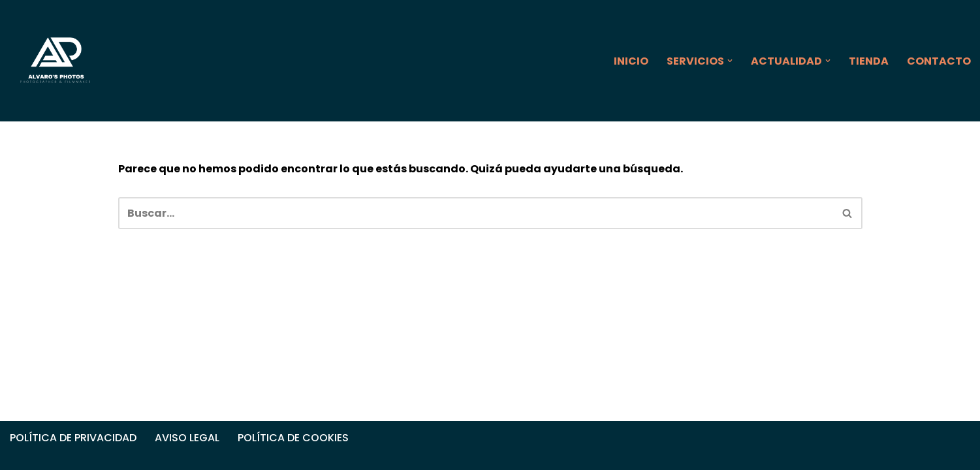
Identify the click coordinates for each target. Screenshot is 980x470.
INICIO (631, 61)
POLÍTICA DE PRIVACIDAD (73, 438)
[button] (730, 61)
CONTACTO (939, 61)
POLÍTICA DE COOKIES (293, 438)
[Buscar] (476, 213)
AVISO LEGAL (187, 438)
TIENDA (869, 61)
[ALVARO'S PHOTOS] (56, 61)
